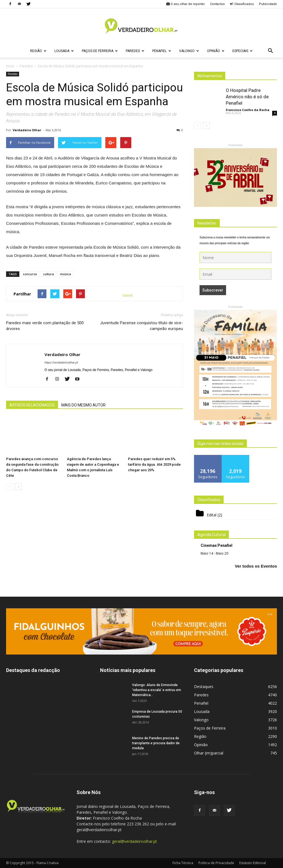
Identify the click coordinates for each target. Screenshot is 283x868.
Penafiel (162, 51)
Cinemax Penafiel (217, 545)
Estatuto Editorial (253, 863)
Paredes (135, 51)
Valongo (189, 51)
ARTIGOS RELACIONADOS (32, 405)
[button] (270, 51)
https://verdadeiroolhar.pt (61, 362)
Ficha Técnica (183, 863)
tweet (128, 295)
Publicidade (268, 4)
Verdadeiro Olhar (27, 130)
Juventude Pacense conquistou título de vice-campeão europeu (141, 326)
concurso (30, 274)
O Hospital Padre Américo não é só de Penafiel (247, 97)
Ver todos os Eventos (256, 566)
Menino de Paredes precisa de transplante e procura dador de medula (156, 743)
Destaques (204, 687)
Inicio (10, 66)
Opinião (216, 51)
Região (38, 51)
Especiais (243, 51)
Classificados (242, 4)
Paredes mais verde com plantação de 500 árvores (45, 326)
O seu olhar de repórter (185, 4)
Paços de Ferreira (100, 51)
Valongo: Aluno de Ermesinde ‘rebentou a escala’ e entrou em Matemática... (157, 690)
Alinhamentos (210, 76)
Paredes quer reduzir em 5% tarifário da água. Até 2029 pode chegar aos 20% (154, 464)
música (65, 274)
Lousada (64, 51)
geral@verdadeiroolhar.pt (134, 841)
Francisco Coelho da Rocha (248, 110)
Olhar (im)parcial (209, 753)
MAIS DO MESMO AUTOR (83, 405)
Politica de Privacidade (216, 863)
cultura (49, 274)
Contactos (217, 4)
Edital (212, 515)
